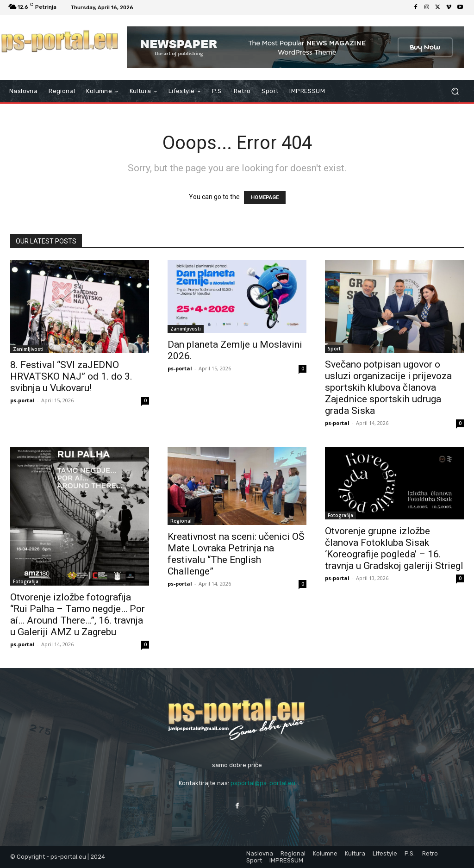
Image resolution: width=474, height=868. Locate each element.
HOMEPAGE (265, 197)
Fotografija (26, 581)
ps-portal (22, 400)
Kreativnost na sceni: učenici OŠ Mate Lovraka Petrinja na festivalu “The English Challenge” (236, 554)
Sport (334, 349)
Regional (181, 521)
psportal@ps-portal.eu (263, 783)
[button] (455, 91)
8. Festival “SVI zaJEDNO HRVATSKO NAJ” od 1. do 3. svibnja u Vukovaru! (71, 376)
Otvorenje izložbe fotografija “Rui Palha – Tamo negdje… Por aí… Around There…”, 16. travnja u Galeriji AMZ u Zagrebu (78, 615)
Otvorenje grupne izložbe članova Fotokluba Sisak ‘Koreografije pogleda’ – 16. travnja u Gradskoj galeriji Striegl (394, 548)
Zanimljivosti (28, 349)
